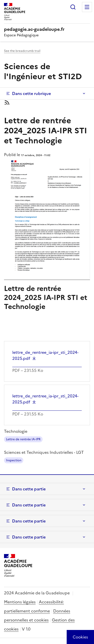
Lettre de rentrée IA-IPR (23, 439)
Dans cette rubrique (31, 93)
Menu (87, 7)
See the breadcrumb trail (22, 51)
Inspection (14, 460)
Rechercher (73, 7)
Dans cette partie (29, 489)
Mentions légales (20, 602)
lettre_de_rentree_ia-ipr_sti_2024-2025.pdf (45, 355)
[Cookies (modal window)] (80, 637)
